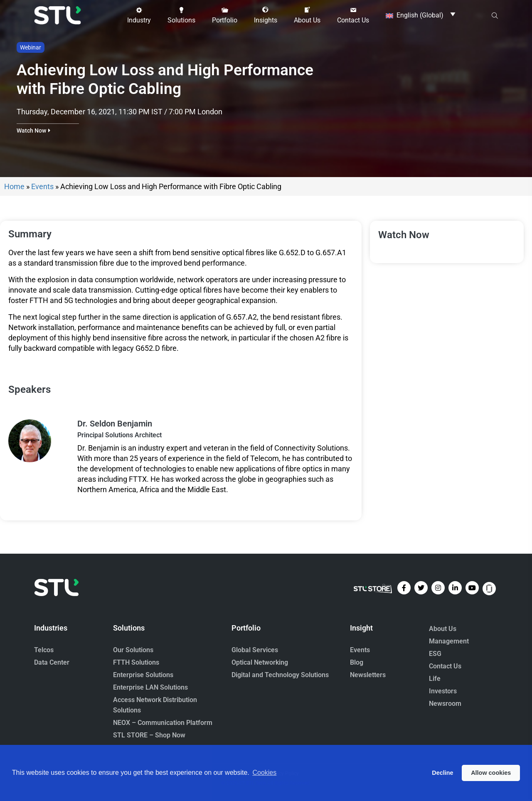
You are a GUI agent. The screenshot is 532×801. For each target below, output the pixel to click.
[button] (139, 15)
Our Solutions (133, 650)
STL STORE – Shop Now (149, 735)
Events (42, 186)
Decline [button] (442, 773)
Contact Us (445, 666)
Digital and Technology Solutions (280, 675)
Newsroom (445, 704)
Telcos (44, 650)
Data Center (52, 662)
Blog (357, 662)
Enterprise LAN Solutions (150, 687)
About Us (443, 629)
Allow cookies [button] (491, 773)
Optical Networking (260, 662)
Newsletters (368, 675)
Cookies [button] (264, 773)
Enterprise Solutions (143, 675)
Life (435, 679)
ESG (435, 654)
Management (449, 641)
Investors (443, 691)
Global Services (255, 650)
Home (14, 186)
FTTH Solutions (136, 662)
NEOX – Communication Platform (163, 723)
